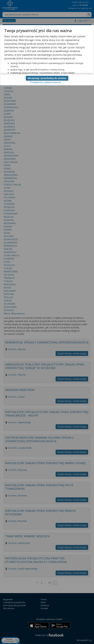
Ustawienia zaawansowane (45, 82)
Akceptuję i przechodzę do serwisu (47, 78)
